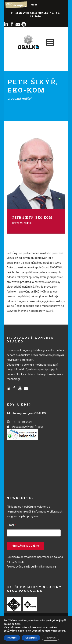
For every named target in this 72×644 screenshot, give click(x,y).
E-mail (12, 525)
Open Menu (50, 42)
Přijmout (12, 638)
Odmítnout (31, 638)
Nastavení (50, 638)
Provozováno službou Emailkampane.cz (31, 567)
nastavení (59, 631)
